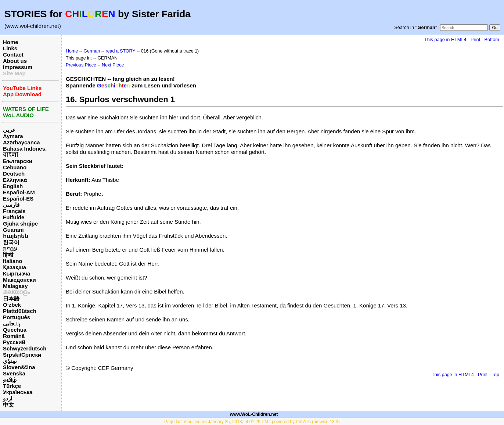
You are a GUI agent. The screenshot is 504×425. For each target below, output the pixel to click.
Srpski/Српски (22, 355)
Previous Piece (81, 65)
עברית (10, 248)
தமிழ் (10, 380)
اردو (8, 398)
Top (495, 374)
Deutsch (14, 174)
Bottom (492, 39)
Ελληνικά (15, 180)
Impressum (18, 67)
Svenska (14, 373)
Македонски (19, 280)
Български (18, 161)
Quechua (15, 330)
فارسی (11, 205)
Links (10, 48)
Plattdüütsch (20, 311)
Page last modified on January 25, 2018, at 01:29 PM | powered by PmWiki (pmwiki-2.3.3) (252, 422)
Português (17, 317)
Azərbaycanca (21, 142)
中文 (8, 405)
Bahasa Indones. (25, 149)
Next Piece (113, 65)
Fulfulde (14, 217)
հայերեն (16, 236)
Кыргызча (17, 273)
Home (11, 42)
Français (14, 211)
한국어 (11, 242)
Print (475, 39)
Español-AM (19, 192)
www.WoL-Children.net (254, 414)
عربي (9, 130)
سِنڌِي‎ (10, 361)
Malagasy (15, 286)
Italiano (13, 261)
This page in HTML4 (445, 39)
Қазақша (15, 267)
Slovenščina (19, 367)
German (92, 51)
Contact (13, 55)
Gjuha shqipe (20, 224)
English (13, 186)
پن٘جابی (12, 323)
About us (15, 61)
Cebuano (15, 167)
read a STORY (121, 51)
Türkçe (12, 386)
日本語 (11, 298)
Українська (18, 392)
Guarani (13, 230)
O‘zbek (12, 305)
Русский (14, 342)
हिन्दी (8, 255)
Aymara (13, 136)
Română (14, 336)
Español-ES (18, 199)
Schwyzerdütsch (25, 348)
